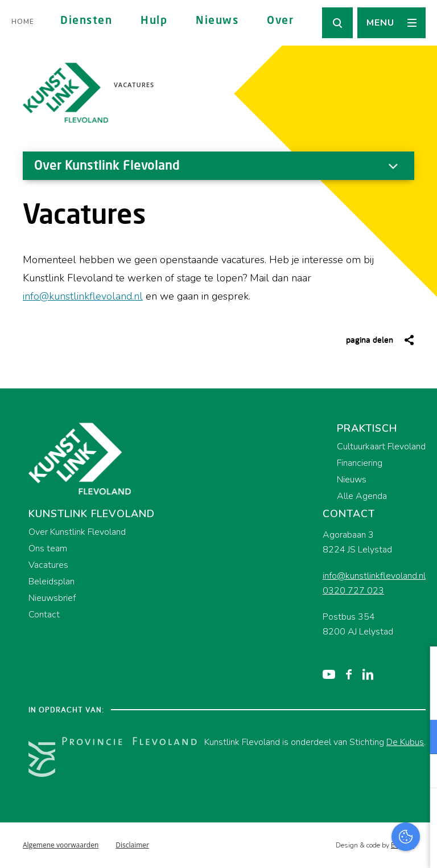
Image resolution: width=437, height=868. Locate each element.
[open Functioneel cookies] (419, 738)
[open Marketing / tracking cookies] (419, 772)
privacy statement (381, 700)
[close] (419, 667)
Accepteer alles (340, 814)
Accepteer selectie (340, 847)
